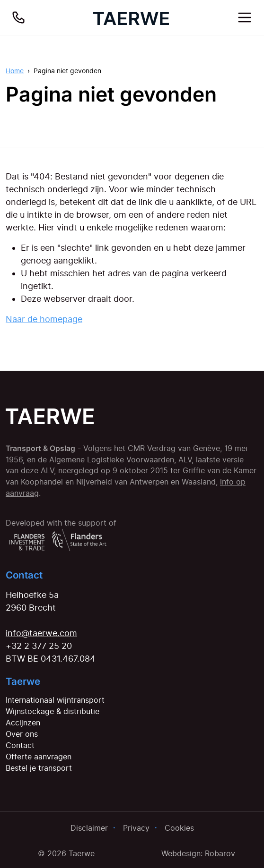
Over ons (22, 734)
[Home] (131, 17)
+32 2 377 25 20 (39, 646)
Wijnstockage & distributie (53, 711)
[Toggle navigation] (245, 17)
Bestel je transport (39, 768)
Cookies (179, 828)
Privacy (136, 828)
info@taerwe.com (41, 633)
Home (15, 71)
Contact (20, 745)
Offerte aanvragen (39, 757)
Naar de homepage (44, 319)
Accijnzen (23, 723)
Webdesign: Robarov (198, 853)
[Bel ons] (18, 17)
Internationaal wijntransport (55, 700)
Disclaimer (89, 828)
